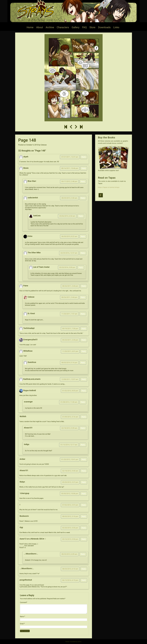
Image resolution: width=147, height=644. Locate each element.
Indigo (27, 444)
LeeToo (79, 642)
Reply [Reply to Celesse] (83, 297)
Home (30, 27)
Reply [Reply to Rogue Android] (84, 391)
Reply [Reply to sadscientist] (83, 198)
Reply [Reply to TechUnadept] (84, 329)
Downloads (104, 27)
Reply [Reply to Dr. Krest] (83, 314)
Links (116, 27)
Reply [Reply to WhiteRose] (84, 351)
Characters (63, 27)
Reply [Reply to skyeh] (84, 157)
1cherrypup (24, 493)
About (40, 27)
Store (92, 27)
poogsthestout (26, 580)
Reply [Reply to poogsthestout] (84, 580)
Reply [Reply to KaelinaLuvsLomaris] (84, 379)
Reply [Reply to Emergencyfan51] (84, 340)
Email (22, 624)
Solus (30, 236)
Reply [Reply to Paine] (84, 286)
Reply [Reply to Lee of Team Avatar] (81, 267)
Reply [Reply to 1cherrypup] (84, 494)
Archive (50, 27)
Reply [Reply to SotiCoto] (81, 216)
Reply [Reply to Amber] (84, 459)
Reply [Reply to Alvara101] (83, 428)
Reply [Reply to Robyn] (84, 482)
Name (22, 617)
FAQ (84, 27)
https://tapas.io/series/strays (109, 187)
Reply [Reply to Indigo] (83, 445)
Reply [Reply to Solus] (83, 236)
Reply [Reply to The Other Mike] (83, 253)
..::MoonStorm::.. (31, 554)
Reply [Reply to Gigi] (84, 528)
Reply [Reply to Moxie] (84, 168)
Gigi (21, 527)
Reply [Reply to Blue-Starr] (83, 181)
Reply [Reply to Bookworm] (84, 516)
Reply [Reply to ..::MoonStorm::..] (83, 554)
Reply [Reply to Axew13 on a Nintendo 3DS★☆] (84, 539)
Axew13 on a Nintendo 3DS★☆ (33, 539)
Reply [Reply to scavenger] (83, 402)
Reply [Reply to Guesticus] (83, 363)
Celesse (44, 145)
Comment (23, 602)
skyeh (26, 157)
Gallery (76, 27)
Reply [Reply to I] (84, 505)
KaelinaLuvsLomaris (32, 379)
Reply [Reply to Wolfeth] (84, 417)
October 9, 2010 (32, 145)
